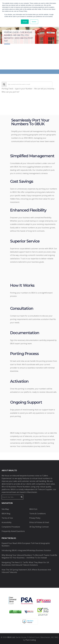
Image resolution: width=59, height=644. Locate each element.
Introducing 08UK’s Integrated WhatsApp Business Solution (26, 550)
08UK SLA (33, 509)
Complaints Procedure (11, 527)
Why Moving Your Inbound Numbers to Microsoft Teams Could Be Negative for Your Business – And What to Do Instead (29, 556)
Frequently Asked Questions (13, 531)
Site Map (5, 509)
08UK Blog (6, 514)
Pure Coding (31, 640)
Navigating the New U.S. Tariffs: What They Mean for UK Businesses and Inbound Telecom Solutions (25, 564)
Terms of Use (7, 518)
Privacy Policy (35, 518)
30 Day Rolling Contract (39, 527)
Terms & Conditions (38, 514)
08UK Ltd (11, 637)
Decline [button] (34, 22)
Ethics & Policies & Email (39, 522)
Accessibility (7, 522)
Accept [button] (25, 22)
